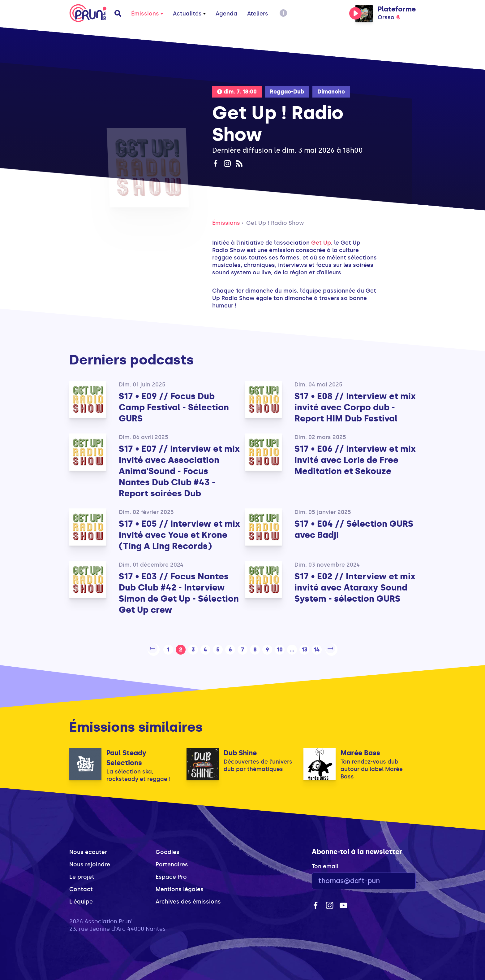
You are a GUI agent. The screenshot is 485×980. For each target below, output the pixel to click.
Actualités (189, 14)
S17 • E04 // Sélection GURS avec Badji (354, 529)
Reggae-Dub (287, 92)
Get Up (321, 243)
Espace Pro (171, 875)
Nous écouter (88, 850)
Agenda (226, 14)
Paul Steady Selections (126, 756)
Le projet (82, 875)
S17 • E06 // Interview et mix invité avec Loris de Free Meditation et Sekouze (355, 460)
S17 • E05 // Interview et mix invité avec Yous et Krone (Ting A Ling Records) (179, 535)
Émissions (147, 14)
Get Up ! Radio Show (275, 223)
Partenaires (172, 862)
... (292, 648)
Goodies (167, 850)
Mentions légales (180, 887)
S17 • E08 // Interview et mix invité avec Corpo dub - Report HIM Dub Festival (355, 407)
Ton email (325, 864)
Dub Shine (240, 751)
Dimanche (331, 92)
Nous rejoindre (90, 862)
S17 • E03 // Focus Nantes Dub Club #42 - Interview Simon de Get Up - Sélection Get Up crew (179, 593)
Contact (81, 887)
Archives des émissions (188, 899)
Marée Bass (360, 751)
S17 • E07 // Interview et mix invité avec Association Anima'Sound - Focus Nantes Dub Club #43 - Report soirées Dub (179, 471)
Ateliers (258, 14)
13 (305, 648)
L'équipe (81, 899)
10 (280, 648)
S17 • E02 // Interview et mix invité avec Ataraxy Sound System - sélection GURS (355, 588)
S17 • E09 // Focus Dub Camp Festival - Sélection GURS (174, 407)
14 (317, 648)
